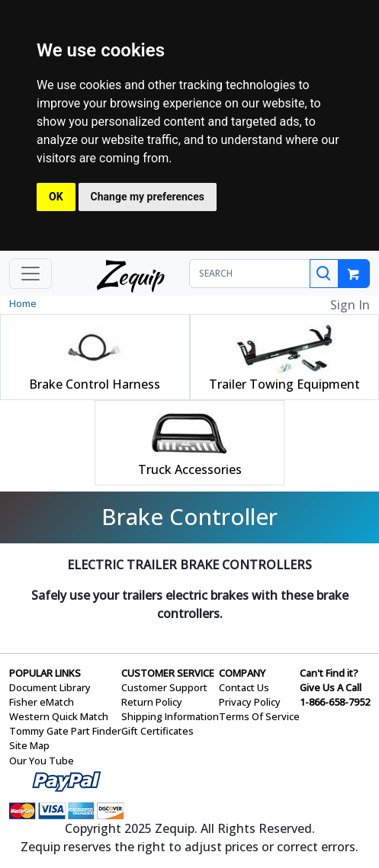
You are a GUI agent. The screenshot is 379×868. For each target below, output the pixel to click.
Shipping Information (170, 716)
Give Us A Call (331, 687)
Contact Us (244, 687)
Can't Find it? (329, 673)
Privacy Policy (250, 702)
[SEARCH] (250, 274)
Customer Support (164, 687)
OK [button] (56, 197)
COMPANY (242, 673)
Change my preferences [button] (148, 197)
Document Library (50, 687)
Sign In (350, 305)
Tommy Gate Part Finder (65, 731)
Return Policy (152, 702)
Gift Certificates (157, 731)
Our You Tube (42, 761)
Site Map (29, 745)
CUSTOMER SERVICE (168, 673)
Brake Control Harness (95, 384)
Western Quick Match (59, 716)
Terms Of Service (259, 716)
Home (23, 303)
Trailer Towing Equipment (284, 384)
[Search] (324, 274)
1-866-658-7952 (335, 702)
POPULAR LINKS (45, 673)
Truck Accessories (190, 469)
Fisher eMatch (42, 702)
